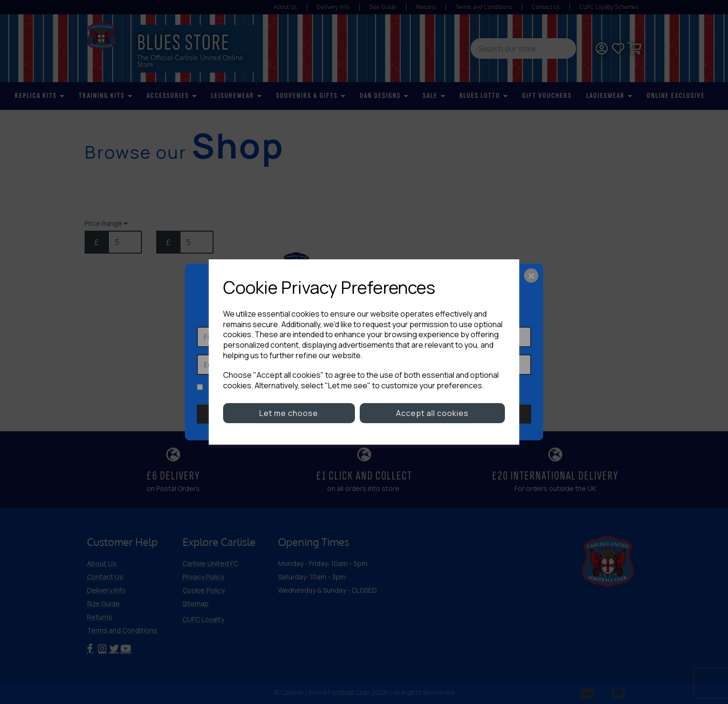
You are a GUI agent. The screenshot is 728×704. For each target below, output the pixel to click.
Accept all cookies (432, 413)
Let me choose (289, 413)
